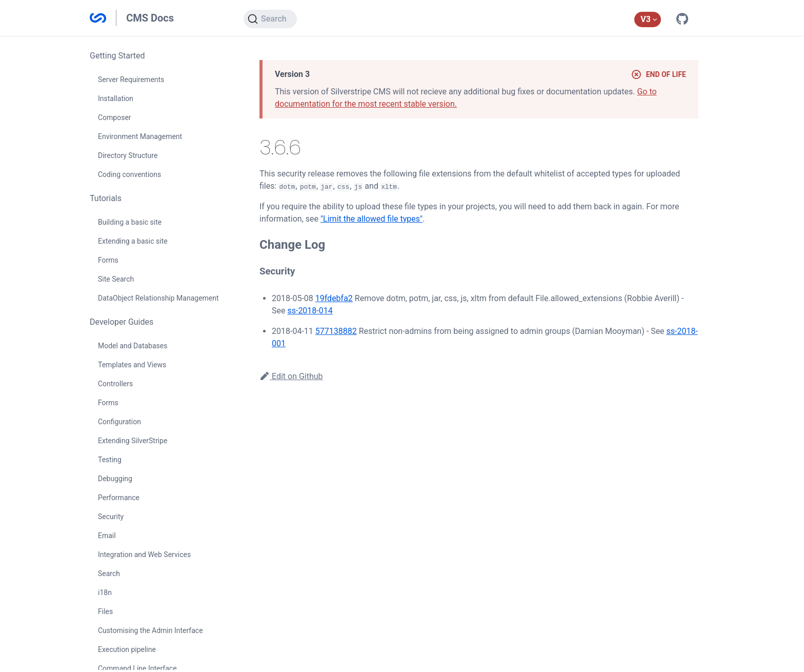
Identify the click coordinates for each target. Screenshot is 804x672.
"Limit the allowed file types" (371, 219)
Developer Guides (122, 322)
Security (111, 517)
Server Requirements (131, 80)
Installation (116, 98)
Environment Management (140, 136)
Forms (108, 260)
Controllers (115, 384)
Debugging (115, 479)
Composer (115, 117)
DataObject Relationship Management (158, 298)
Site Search (116, 279)
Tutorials (106, 198)
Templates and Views (132, 365)
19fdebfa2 (334, 298)
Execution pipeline (127, 649)
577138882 (336, 331)
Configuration (119, 422)
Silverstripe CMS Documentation (98, 18)
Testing (110, 460)
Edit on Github (291, 376)
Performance (119, 498)
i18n (105, 592)
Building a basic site (130, 222)
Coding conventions (129, 174)
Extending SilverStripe (133, 441)
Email (107, 536)
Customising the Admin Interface (150, 630)
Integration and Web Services (144, 555)
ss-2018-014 (310, 311)
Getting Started (117, 56)
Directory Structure (128, 155)
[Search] (270, 19)
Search (109, 574)
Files (105, 611)
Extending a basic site (133, 241)
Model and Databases (133, 346)
